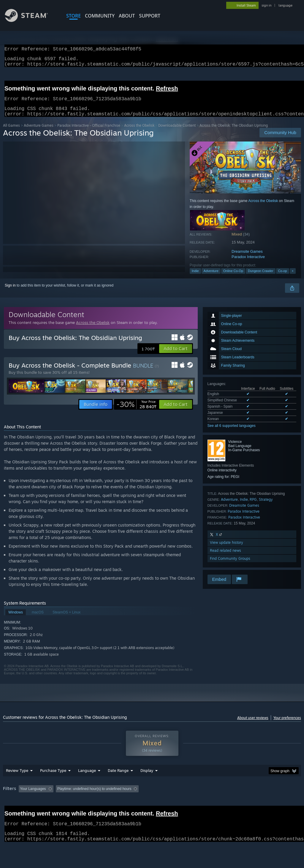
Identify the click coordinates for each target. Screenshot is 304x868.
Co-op (283, 278)
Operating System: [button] (231, 804)
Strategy (266, 507)
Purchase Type (53, 786)
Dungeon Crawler (261, 278)
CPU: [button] (262, 804)
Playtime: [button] (139, 804)
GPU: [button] (282, 804)
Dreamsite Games (247, 259)
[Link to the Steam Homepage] (31, 20)
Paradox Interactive (248, 264)
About (127, 16)
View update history (227, 550)
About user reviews (253, 725)
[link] (136, 411)
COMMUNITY (100, 16)
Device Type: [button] (15, 812)
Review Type (17, 786)
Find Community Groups (230, 566)
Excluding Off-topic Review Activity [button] (93, 804)
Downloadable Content (177, 132)
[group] (152, 808)
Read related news (225, 558)
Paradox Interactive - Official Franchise (89, 132)
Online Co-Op (233, 278)
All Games (11, 132)
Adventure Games (39, 132)
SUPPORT (150, 16)
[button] (176, 356)
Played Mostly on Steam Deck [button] (181, 804)
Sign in (10, 292)
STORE (73, 16)
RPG (253, 507)
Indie (195, 278)
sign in (266, 5)
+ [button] (293, 278)
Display (147, 786)
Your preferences (287, 725)
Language (87, 786)
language (285, 5)
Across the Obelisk (139, 132)
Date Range (118, 786)
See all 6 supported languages (232, 433)
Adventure (211, 278)
